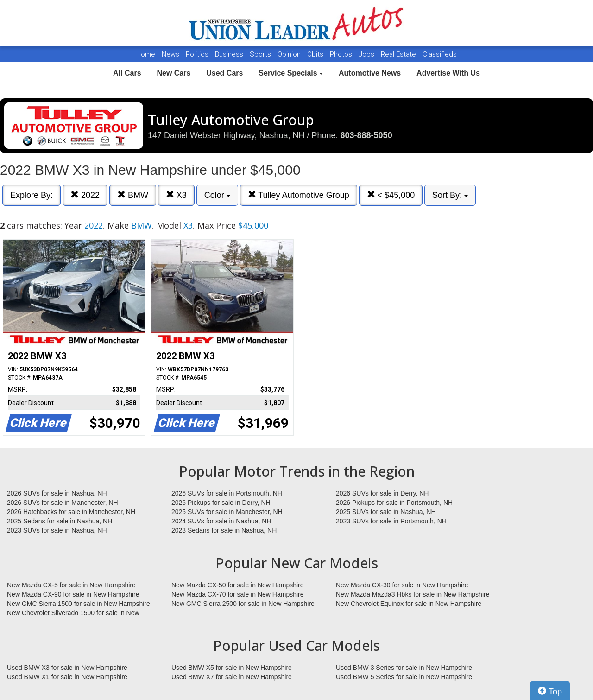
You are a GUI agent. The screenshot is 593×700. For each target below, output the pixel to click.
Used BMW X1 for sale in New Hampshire (67, 677)
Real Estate (399, 54)
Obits (316, 54)
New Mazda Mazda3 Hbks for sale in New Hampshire (413, 594)
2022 (85, 195)
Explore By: (32, 195)
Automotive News (370, 73)
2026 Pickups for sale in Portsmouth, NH (394, 503)
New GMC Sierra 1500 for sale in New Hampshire (79, 604)
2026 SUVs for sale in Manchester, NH (63, 503)
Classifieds (440, 54)
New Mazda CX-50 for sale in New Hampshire (238, 585)
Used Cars (224, 73)
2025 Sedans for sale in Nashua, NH (60, 521)
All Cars (127, 73)
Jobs (367, 54)
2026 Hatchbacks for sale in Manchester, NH (71, 512)
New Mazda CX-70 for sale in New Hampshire (238, 594)
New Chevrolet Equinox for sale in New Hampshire (409, 604)
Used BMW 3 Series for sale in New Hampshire (404, 668)
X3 (176, 195)
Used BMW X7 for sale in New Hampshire (232, 677)
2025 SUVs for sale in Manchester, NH (227, 512)
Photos (342, 54)
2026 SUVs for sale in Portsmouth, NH (227, 493)
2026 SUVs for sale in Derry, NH (382, 493)
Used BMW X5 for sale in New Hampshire (232, 668)
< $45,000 (391, 195)
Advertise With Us (448, 73)
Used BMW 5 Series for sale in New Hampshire (404, 677)
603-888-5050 (366, 135)
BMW (133, 195)
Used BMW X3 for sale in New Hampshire (67, 668)
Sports (261, 54)
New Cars (173, 73)
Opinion (290, 54)
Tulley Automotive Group (299, 195)
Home (146, 54)
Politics (197, 54)
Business (230, 54)
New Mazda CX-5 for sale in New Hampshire (71, 585)
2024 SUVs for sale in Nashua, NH (221, 521)
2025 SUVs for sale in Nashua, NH (386, 512)
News (170, 54)
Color (217, 195)
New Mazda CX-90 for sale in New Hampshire (73, 594)
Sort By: (450, 195)
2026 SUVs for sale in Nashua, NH (57, 493)
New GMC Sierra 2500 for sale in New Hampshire (243, 604)
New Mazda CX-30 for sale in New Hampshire (402, 585)
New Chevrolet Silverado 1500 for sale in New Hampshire (73, 613)
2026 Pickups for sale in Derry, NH (221, 503)
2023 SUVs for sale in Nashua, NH (57, 530)
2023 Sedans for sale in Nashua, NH (224, 530)
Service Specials (291, 73)
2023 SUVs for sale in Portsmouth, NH (391, 521)
